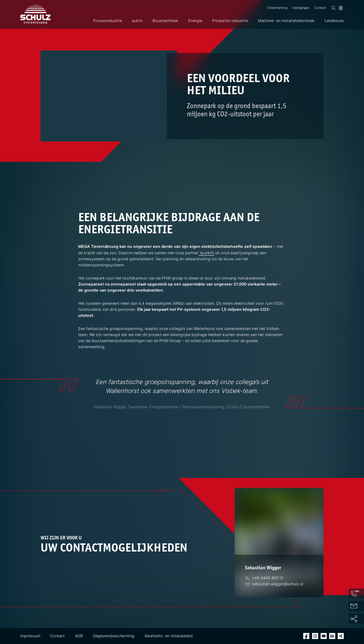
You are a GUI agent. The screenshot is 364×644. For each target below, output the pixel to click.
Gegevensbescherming (114, 636)
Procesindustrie (108, 21)
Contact (320, 8)
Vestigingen (301, 8)
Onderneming (277, 8)
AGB (79, 636)
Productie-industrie (230, 21)
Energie (195, 21)
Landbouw (334, 21)
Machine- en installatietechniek (286, 21)
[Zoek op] (334, 8)
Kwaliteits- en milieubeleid (169, 636)
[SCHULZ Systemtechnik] (35, 14)
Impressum (30, 636)
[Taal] (341, 8)
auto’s (137, 21)
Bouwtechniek (165, 21)
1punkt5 (206, 253)
